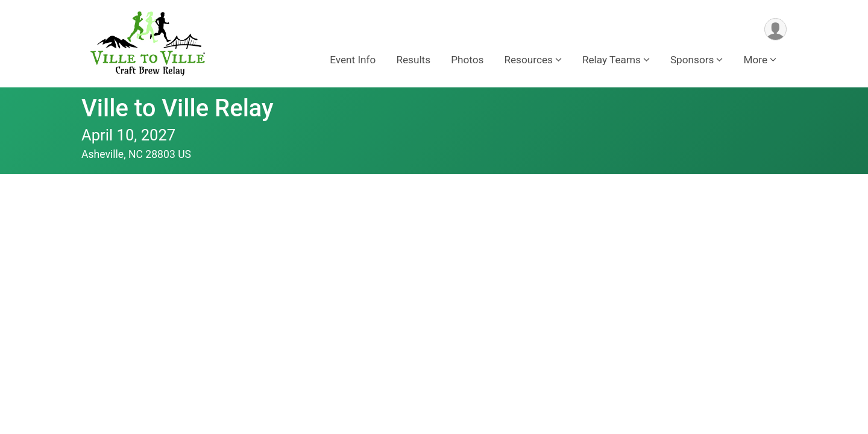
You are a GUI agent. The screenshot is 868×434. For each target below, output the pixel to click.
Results (413, 60)
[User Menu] (775, 29)
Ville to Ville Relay (178, 108)
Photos (467, 60)
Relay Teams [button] (612, 60)
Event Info (353, 60)
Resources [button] (528, 60)
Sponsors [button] (692, 60)
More (755, 60)
